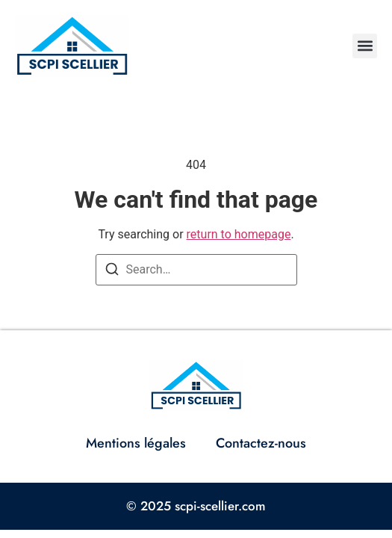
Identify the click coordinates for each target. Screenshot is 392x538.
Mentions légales (136, 443)
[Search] (112, 272)
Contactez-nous (261, 443)
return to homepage (239, 234)
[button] (365, 46)
